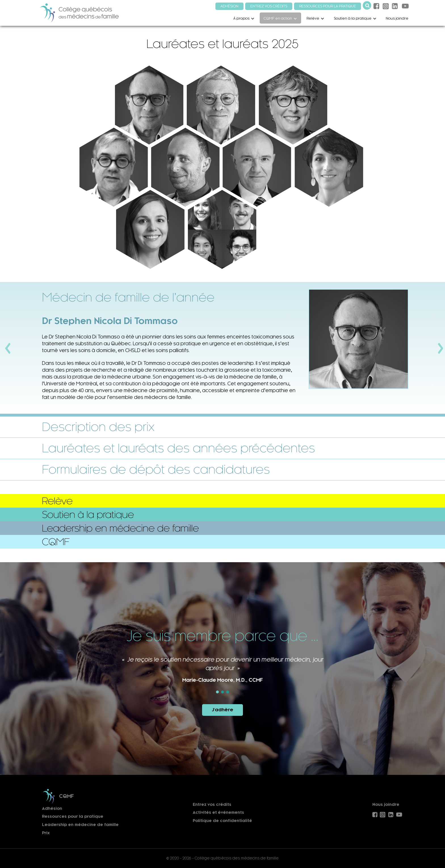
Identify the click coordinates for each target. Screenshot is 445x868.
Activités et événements (218, 812)
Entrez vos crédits (212, 805)
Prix (46, 833)
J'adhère (222, 710)
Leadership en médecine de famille (80, 825)
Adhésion (52, 809)
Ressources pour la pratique (73, 816)
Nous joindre (386, 805)
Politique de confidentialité (222, 821)
